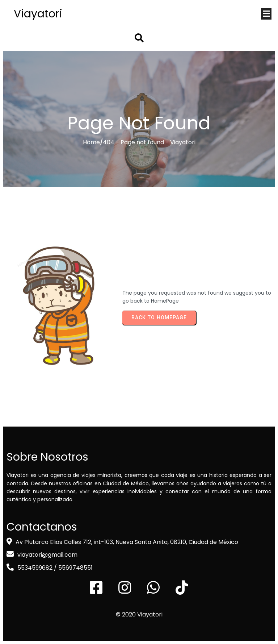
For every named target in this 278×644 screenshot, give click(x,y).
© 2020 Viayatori (139, 614)
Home (91, 142)
